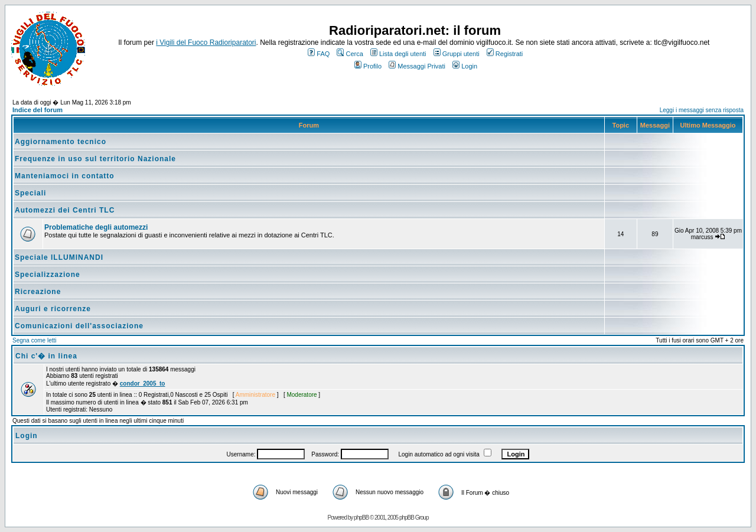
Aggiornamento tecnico (61, 142)
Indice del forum (38, 110)
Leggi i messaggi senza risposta (702, 110)
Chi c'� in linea (46, 356)
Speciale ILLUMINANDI (59, 257)
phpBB (361, 518)
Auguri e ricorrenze (53, 309)
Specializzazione (48, 275)
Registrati (505, 54)
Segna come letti (35, 340)
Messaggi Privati (417, 66)
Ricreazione (38, 292)
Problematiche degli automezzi (96, 227)
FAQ (319, 54)
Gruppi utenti (457, 54)
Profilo (368, 66)
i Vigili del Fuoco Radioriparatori (206, 43)
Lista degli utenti (398, 54)
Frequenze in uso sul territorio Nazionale (95, 159)
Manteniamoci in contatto (65, 176)
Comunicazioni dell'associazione (79, 326)
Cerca (350, 54)
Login (465, 66)
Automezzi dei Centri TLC (65, 210)
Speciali (30, 193)
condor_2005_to (143, 384)
